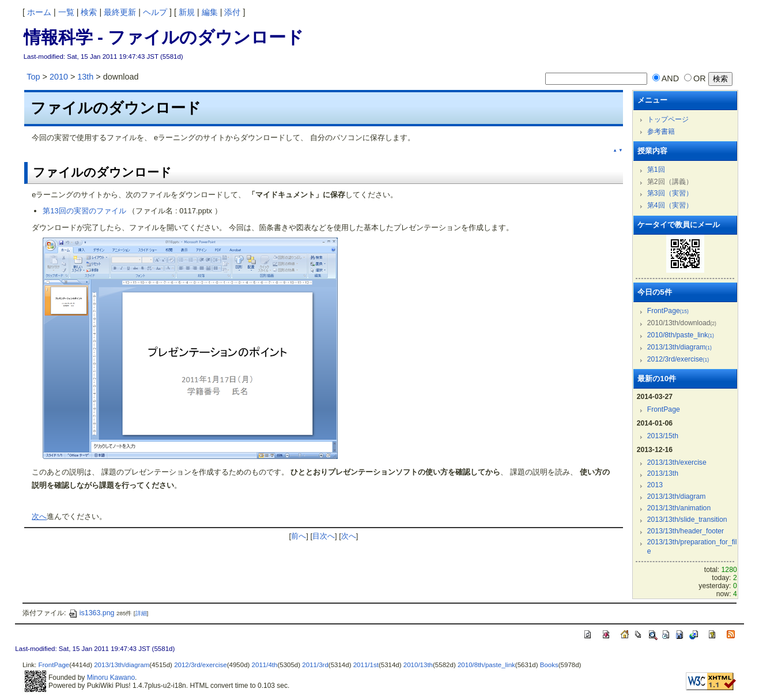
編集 (210, 12)
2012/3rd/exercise (678, 359)
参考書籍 (661, 131)
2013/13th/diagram (679, 347)
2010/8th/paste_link (681, 335)
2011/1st (366, 665)
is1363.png (91, 613)
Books (549, 665)
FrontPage (668, 311)
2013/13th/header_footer (686, 531)
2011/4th (265, 665)
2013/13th (663, 473)
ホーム (39, 12)
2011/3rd (315, 665)
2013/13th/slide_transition (687, 520)
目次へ (324, 536)
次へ (39, 516)
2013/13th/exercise (677, 462)
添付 (232, 12)
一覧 (66, 12)
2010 (59, 77)
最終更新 (120, 12)
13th (85, 77)
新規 (187, 12)
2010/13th (418, 665)
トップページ (668, 119)
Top (33, 77)
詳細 (141, 613)
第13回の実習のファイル (84, 211)
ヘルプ (155, 12)
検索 (89, 12)
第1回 (656, 170)
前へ (299, 536)
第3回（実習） (670, 193)
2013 (655, 485)
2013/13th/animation (679, 508)
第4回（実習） (670, 205)
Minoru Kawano (111, 678)
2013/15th (663, 436)
